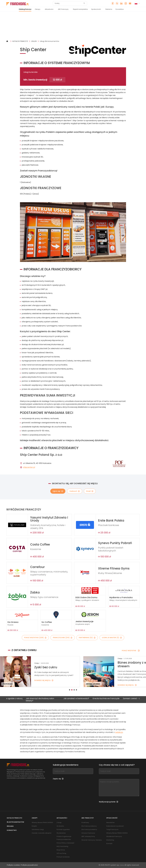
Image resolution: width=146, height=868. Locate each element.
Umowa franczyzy (88, 833)
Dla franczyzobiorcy (89, 826)
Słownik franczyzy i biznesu (92, 840)
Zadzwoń (75, 491)
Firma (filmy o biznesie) (65, 843)
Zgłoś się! (58, 491)
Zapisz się (58, 779)
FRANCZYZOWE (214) (63, 638)
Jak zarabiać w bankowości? (83, 699)
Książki (34, 826)
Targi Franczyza (112, 829)
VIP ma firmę (61, 853)
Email (90, 491)
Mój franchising (62, 846)
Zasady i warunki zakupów (42, 833)
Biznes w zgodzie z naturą (17, 699)
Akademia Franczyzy (114, 836)
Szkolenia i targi (38, 829)
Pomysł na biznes (63, 857)
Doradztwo (120, 9)
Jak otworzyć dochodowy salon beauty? (46, 700)
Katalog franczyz (25, 9)
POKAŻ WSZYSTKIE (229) (35, 638)
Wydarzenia (61, 833)
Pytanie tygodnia (63, 829)
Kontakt (109, 844)
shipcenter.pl (29, 467)
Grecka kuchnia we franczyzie (112, 699)
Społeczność (96, 9)
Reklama (109, 9)
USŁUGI (34, 41)
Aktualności (49, 9)
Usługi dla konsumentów (49, 41)
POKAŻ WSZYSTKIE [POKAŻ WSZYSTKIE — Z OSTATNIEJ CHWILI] (131, 651)
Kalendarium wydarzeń (115, 826)
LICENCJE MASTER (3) (112, 638)
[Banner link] (73, 26)
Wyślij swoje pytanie (109, 802)
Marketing (110, 840)
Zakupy (38, 9)
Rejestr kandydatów (80, 9)
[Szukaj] (68, 3)
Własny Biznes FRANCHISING (42, 822)
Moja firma (61, 850)
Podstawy (85, 822)
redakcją (119, 732)
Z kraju (59, 822)
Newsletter (110, 822)
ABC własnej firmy (88, 836)
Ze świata (60, 826)
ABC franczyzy (63, 9)
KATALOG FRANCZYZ (20, 41)
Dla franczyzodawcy (89, 829)
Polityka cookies (13, 865)
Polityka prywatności (29, 865)
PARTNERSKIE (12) (87, 638)
